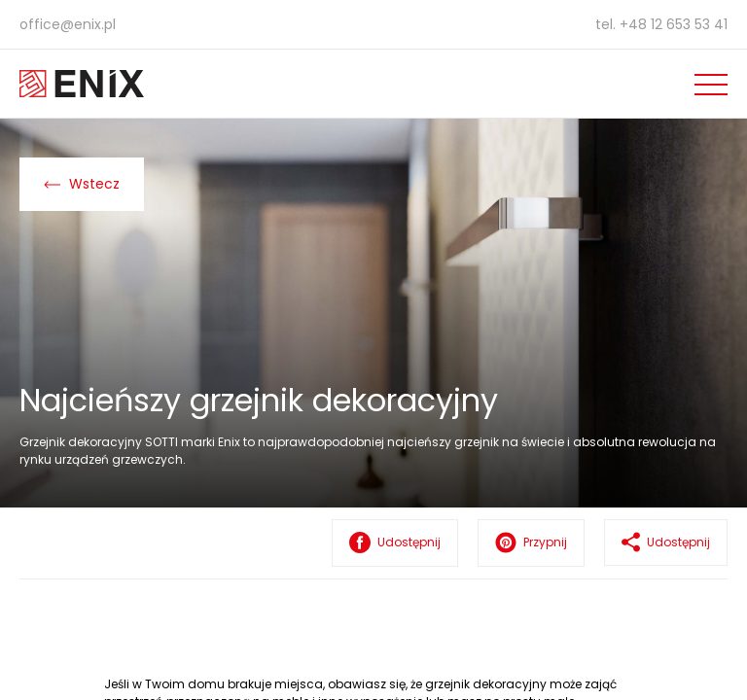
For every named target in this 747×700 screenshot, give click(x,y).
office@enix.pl (68, 24)
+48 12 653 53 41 (674, 24)
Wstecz (82, 184)
